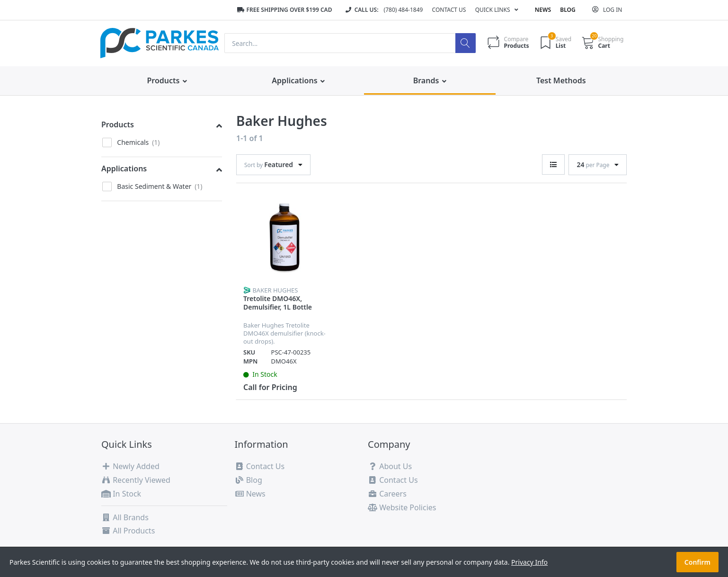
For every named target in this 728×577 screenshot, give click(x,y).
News (543, 10)
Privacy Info (529, 562)
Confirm (697, 562)
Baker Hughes (275, 290)
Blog (568, 10)
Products (118, 124)
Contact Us (449, 10)
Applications (124, 169)
